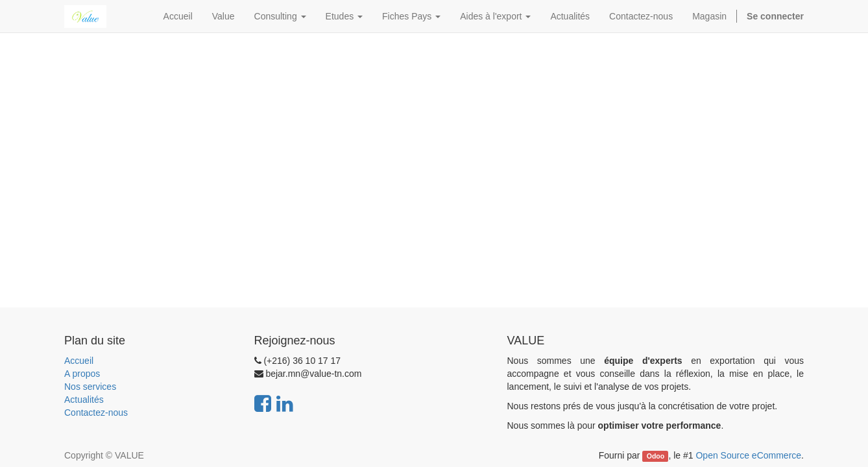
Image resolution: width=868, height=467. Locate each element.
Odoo (656, 456)
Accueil (79, 361)
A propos (82, 374)
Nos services (90, 387)
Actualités (84, 400)
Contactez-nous (96, 413)
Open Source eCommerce (748, 455)
